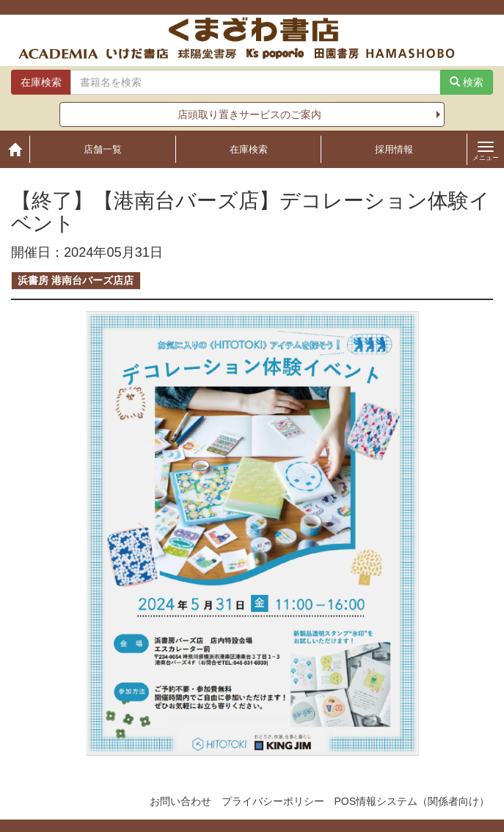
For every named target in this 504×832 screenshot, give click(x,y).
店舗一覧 (103, 149)
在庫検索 (249, 149)
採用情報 (394, 149)
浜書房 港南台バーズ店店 (76, 280)
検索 (467, 82)
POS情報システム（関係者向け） (412, 801)
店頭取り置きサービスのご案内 (249, 114)
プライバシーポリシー (273, 801)
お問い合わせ (180, 801)
